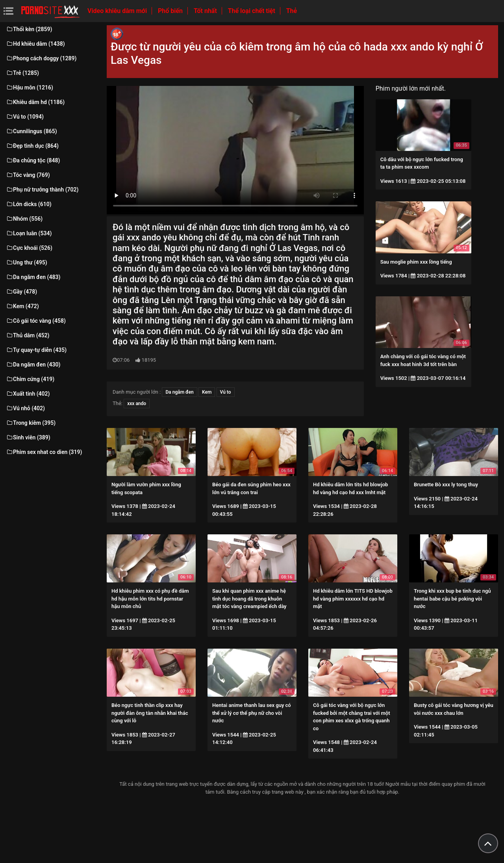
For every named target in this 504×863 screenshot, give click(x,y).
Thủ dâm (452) (28, 335)
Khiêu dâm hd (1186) (35, 102)
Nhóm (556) (24, 219)
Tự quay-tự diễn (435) (36, 350)
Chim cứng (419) (30, 379)
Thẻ (292, 11)
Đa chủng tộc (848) (33, 160)
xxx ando (137, 404)
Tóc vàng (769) (28, 175)
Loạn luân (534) (29, 233)
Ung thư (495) (27, 262)
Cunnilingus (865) (31, 131)
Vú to (226, 392)
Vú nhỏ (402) (25, 408)
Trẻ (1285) (22, 73)
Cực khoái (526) (29, 248)
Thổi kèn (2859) (29, 29)
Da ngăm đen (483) (33, 277)
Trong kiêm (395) (31, 423)
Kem (207, 392)
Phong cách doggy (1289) (41, 58)
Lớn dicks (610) (29, 204)
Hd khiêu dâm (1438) (35, 44)
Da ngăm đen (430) (33, 365)
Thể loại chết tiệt (252, 11)
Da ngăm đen (179, 392)
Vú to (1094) (25, 117)
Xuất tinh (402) (28, 394)
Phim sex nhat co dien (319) (44, 452)
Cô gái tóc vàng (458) (36, 321)
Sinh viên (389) (28, 437)
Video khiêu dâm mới (118, 11)
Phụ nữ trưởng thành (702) (42, 190)
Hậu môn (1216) (30, 87)
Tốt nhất (206, 11)
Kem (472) (22, 306)
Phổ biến (171, 11)
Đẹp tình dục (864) (32, 146)
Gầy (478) (21, 292)
